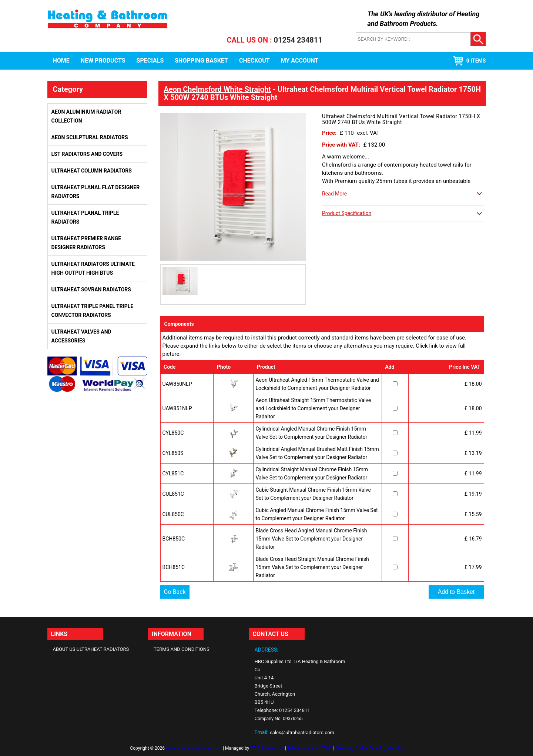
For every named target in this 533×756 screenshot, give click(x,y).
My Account (300, 61)
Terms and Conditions (182, 649)
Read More (334, 194)
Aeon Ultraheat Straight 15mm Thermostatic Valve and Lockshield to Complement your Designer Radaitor (313, 408)
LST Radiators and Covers (87, 154)
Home (61, 61)
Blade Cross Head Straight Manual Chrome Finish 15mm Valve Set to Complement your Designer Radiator (312, 567)
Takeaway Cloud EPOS (309, 748)
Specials (150, 61)
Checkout (254, 61)
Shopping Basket (201, 61)
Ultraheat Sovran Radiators (91, 290)
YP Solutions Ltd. (267, 748)
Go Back (175, 592)
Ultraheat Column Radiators (92, 171)
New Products (103, 61)
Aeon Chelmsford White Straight (218, 89)
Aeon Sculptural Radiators (90, 137)
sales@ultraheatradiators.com (302, 732)
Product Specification (347, 213)
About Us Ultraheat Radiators (91, 649)
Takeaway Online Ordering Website (369, 748)
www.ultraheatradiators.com (194, 748)
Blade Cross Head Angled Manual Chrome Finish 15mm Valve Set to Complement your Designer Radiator (311, 539)
